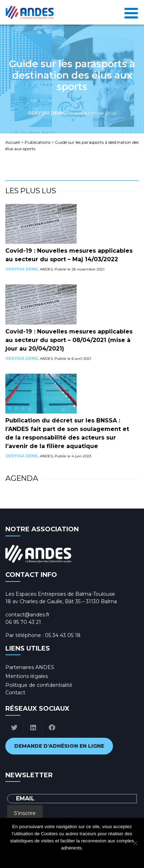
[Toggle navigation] (131, 12)
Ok (43, 857)
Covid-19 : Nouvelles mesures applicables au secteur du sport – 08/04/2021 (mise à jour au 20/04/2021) (69, 340)
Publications (37, 142)
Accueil (13, 142)
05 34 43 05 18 (63, 635)
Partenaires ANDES (30, 667)
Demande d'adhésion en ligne (59, 746)
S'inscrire (25, 813)
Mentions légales (27, 676)
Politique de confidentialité (39, 685)
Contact (15, 693)
